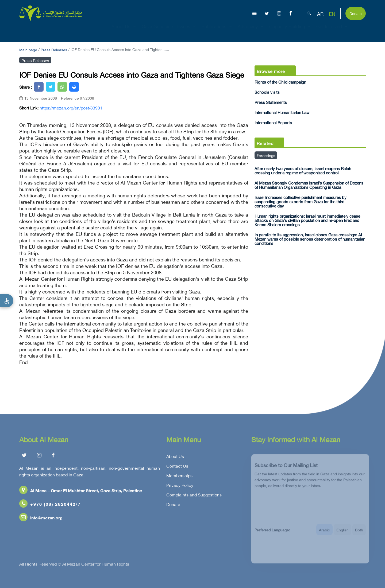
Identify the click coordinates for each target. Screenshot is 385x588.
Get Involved (333, 31)
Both (359, 533)
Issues (187, 31)
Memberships (179, 477)
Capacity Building (291, 31)
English (342, 533)
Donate (356, 13)
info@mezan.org (41, 519)
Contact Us (177, 467)
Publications (217, 31)
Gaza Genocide (157, 31)
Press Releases (54, 49)
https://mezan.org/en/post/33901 (71, 108)
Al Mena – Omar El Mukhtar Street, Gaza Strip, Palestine (81, 492)
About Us (124, 31)
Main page (28, 49)
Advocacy (251, 31)
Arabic (324, 533)
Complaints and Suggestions (194, 496)
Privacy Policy (180, 487)
